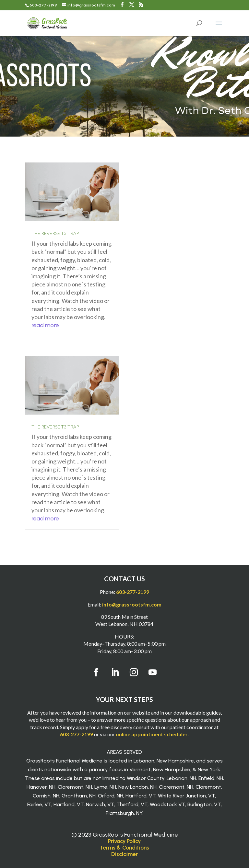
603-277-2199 (43, 5)
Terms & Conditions (124, 848)
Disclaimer (124, 854)
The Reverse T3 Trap (55, 233)
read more (45, 325)
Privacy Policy (124, 841)
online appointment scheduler (152, 734)
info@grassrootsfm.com (132, 604)
